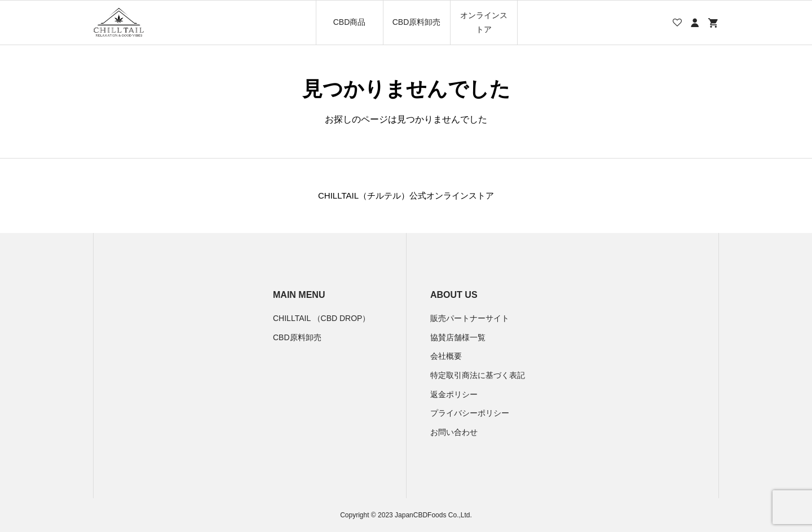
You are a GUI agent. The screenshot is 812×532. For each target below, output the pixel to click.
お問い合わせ (454, 432)
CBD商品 (350, 22)
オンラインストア (484, 22)
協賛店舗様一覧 (458, 337)
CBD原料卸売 (417, 22)
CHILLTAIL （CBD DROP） (321, 318)
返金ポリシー (454, 394)
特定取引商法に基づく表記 (478, 375)
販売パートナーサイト (470, 318)
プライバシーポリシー (470, 413)
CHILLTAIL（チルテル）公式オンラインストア (406, 195)
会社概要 (446, 356)
